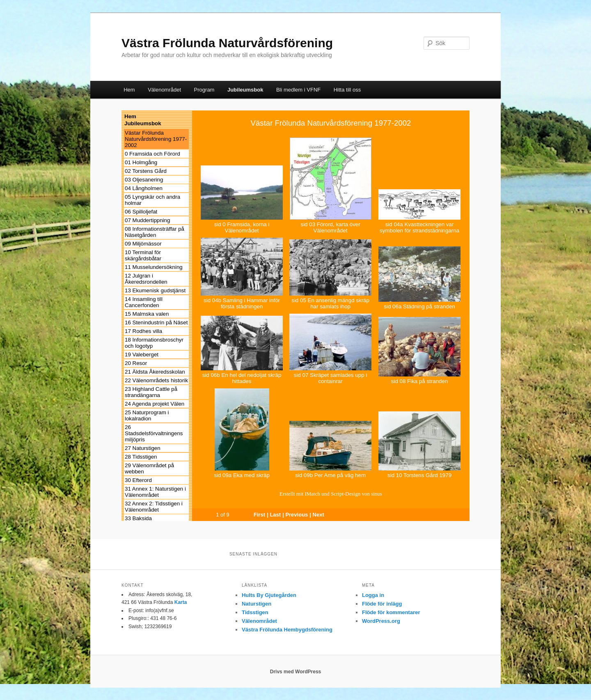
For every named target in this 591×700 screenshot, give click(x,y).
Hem (129, 90)
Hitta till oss (347, 90)
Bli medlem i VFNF (298, 90)
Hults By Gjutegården (269, 595)
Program (204, 90)
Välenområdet (164, 90)
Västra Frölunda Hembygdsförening (287, 630)
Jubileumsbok (245, 90)
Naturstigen (257, 604)
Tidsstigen (255, 612)
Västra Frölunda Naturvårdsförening (227, 43)
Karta (181, 602)
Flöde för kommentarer (391, 612)
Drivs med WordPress (296, 672)
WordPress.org (381, 621)
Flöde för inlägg (382, 604)
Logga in (373, 595)
